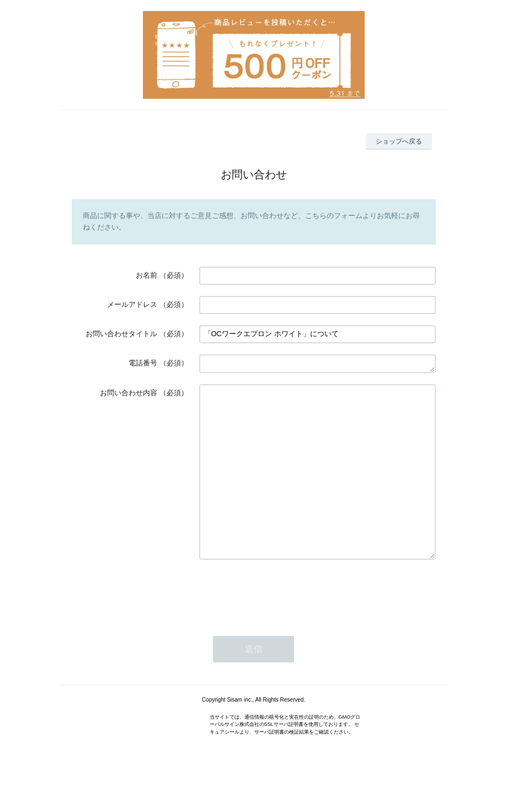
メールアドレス (132, 304)
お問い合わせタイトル (121, 334)
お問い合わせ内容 (129, 393)
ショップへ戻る (399, 141)
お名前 (146, 275)
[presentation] (283, 625)
